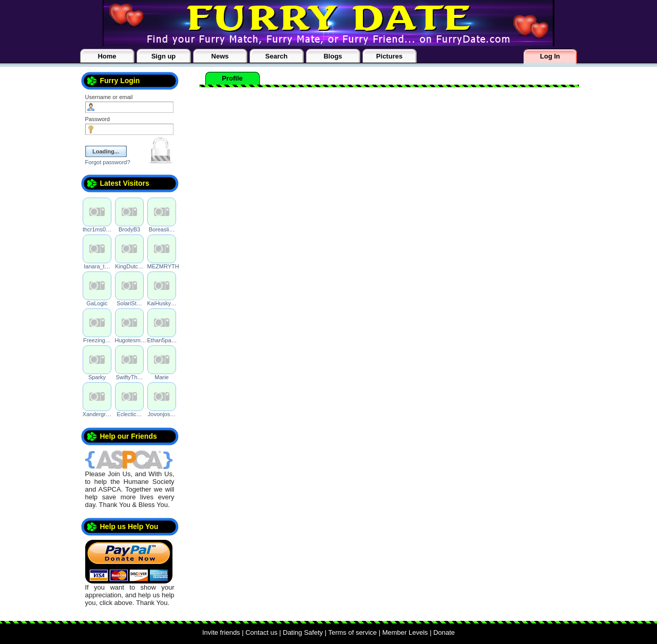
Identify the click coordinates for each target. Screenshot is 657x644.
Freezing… (97, 340)
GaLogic (97, 303)
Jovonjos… (162, 414)
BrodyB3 (129, 229)
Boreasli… (162, 229)
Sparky (97, 377)
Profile (232, 78)
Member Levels (405, 632)
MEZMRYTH (163, 266)
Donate (444, 632)
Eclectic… (130, 414)
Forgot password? (108, 162)
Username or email (109, 97)
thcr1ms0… (97, 229)
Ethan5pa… (162, 340)
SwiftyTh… (129, 377)
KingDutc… (129, 266)
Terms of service (352, 632)
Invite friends (221, 632)
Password (98, 119)
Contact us (261, 632)
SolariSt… (129, 303)
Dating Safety (303, 632)
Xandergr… (97, 414)
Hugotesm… (131, 340)
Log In (550, 56)
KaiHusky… (162, 303)
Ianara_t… (97, 266)
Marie (162, 377)
